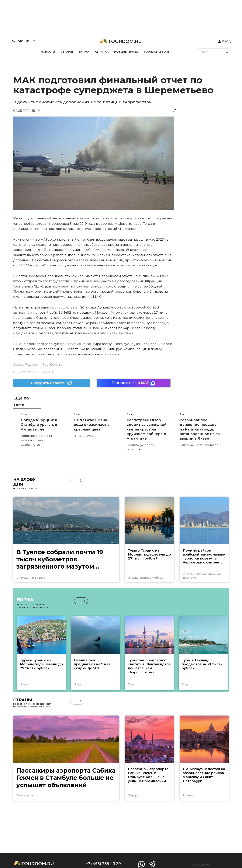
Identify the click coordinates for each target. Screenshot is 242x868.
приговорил (70, 344)
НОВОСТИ (48, 52)
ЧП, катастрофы (26, 372)
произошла (60, 307)
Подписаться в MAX (134, 383)
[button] (81, 481)
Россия (47, 372)
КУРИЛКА (102, 52)
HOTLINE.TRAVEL (126, 52)
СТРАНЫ (67, 52)
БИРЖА (84, 52)
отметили (124, 265)
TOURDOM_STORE (157, 52)
